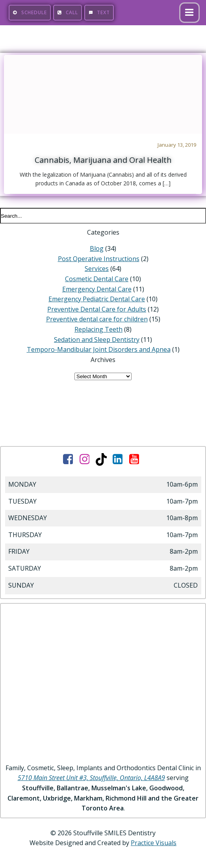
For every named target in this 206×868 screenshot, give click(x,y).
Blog (97, 248)
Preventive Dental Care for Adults (97, 309)
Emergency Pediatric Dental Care (97, 299)
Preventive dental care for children (97, 319)
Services (97, 269)
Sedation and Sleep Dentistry (97, 340)
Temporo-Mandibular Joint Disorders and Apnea (99, 349)
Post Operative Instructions (99, 259)
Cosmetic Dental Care (97, 279)
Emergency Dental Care (97, 289)
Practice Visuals (154, 843)
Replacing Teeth (98, 329)
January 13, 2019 (177, 145)
